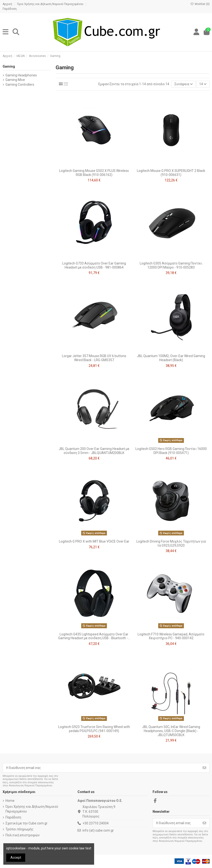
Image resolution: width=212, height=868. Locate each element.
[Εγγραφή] (204, 768)
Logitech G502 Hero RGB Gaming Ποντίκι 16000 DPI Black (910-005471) (171, 451)
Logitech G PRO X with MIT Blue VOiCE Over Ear (94, 541)
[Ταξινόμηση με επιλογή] (184, 84)
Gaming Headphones (21, 75)
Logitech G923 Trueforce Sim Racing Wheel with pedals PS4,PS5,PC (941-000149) (94, 729)
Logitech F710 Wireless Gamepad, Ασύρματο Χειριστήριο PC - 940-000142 (171, 636)
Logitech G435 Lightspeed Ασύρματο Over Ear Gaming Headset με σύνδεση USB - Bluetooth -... (94, 636)
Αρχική (8, 4)
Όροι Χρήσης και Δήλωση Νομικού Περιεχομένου (51, 4)
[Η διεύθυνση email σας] (101, 768)
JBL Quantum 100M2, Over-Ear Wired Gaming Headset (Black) (171, 358)
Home (10, 801)
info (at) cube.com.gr (98, 830)
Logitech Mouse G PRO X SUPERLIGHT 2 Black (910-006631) (171, 173)
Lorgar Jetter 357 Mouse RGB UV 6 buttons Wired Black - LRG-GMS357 (94, 358)
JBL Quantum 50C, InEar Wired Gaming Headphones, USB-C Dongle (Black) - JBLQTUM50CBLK (171, 731)
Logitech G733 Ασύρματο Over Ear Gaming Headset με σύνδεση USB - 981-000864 (94, 265)
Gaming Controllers (20, 85)
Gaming (9, 66)
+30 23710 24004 (96, 823)
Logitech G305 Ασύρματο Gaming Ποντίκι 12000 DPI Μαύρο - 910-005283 (171, 265)
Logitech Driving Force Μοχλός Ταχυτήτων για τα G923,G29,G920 (171, 543)
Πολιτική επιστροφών (23, 835)
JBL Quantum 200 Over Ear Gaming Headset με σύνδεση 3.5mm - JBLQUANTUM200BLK (94, 451)
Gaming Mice (15, 80)
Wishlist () (200, 4)
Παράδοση (10, 9)
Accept (16, 858)
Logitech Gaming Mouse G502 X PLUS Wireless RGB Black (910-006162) (94, 173)
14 (203, 84)
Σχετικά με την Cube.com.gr (26, 823)
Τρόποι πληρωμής (19, 829)
